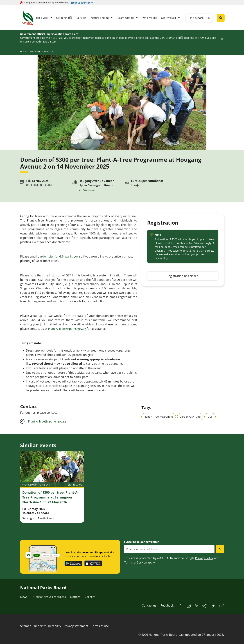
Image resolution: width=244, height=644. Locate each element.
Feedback (167, 605)
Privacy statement (76, 626)
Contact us (149, 605)
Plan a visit (41, 18)
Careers (90, 597)
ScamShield (173, 38)
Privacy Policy (204, 558)
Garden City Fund (190, 417)
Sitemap (26, 626)
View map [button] (90, 190)
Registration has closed (183, 276)
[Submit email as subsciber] (220, 549)
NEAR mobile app (93, 552)
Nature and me (100, 18)
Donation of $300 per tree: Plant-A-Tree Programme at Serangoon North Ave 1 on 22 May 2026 (50, 497)
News (24, 597)
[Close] (222, 39)
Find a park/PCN (199, 18)
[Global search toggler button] (221, 18)
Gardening (63, 18)
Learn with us (126, 18)
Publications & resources (49, 597)
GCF (210, 417)
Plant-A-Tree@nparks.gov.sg (67, 329)
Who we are (150, 18)
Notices (75, 597)
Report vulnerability (48, 626)
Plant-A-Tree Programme (159, 417)
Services (82, 18)
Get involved (169, 18)
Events (47, 51)
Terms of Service (135, 562)
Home (23, 51)
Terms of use (100, 626)
